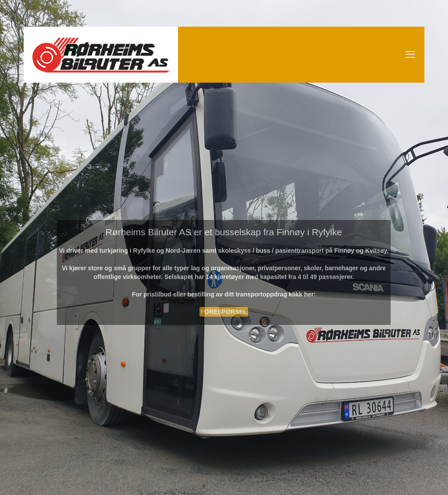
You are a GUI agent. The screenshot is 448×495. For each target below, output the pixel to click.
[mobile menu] (410, 55)
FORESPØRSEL (224, 312)
